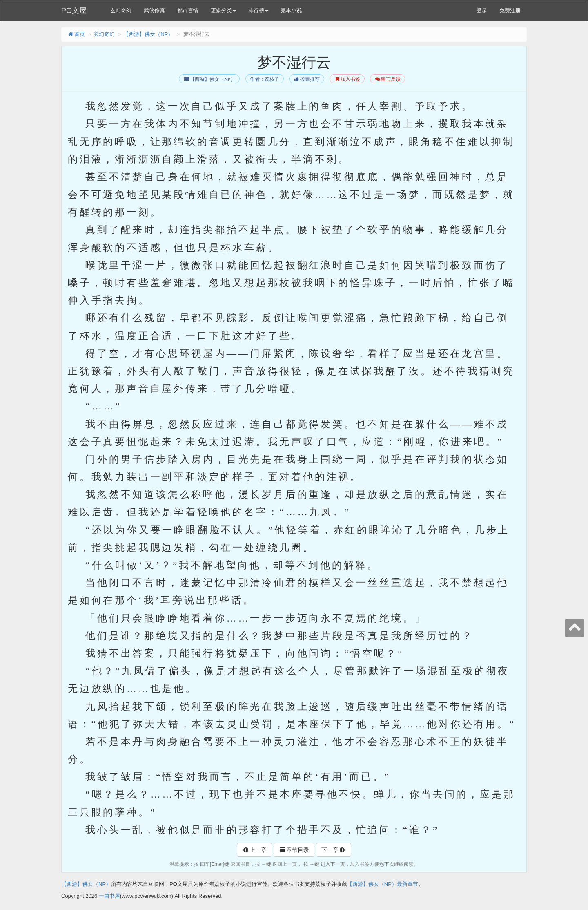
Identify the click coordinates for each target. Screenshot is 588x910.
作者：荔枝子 (265, 79)
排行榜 (258, 10)
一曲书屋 (109, 896)
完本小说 (291, 10)
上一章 (254, 850)
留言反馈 (387, 79)
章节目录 (294, 850)
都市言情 (188, 10)
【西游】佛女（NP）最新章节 (383, 884)
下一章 (334, 850)
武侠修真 (154, 10)
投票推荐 (306, 79)
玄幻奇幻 (121, 10)
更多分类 (223, 10)
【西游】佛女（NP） (148, 34)
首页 (76, 34)
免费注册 (510, 10)
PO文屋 (74, 11)
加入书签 (347, 79)
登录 (482, 10)
